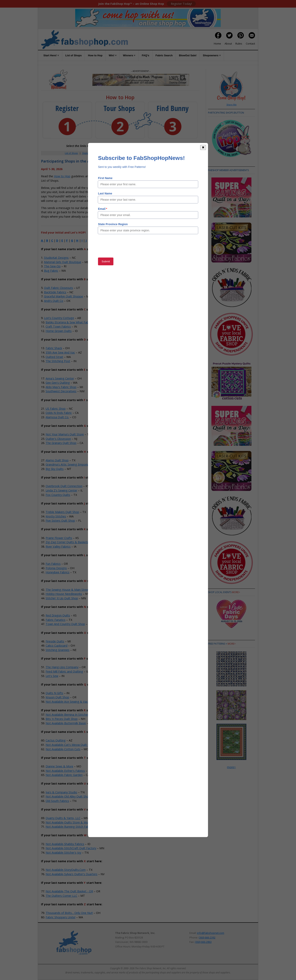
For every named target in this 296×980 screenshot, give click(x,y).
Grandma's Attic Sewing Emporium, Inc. (71, 464)
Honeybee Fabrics (57, 572)
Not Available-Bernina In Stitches (67, 715)
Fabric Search (164, 55)
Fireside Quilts (55, 641)
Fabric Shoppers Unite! (60, 917)
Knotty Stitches (56, 516)
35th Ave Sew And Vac (60, 352)
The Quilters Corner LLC (61, 896)
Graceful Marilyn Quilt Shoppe (63, 296)
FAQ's (145, 55)
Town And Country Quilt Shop (65, 624)
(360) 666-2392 (207, 937)
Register (86, 153)
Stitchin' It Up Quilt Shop (62, 598)
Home (217, 44)
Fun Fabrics (53, 564)
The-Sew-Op (52, 266)
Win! (113, 55)
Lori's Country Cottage (59, 318)
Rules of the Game (108, 176)
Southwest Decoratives (61, 391)
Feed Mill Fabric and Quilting (64, 671)
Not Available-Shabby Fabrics (65, 844)
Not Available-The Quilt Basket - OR (69, 891)
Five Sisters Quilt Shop (60, 521)
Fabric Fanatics (55, 620)
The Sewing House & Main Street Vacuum (73, 590)
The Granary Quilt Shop (61, 443)
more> (236, 592)
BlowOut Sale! (188, 55)
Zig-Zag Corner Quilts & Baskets (67, 542)
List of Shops (73, 55)
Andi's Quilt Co (54, 301)
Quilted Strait (54, 357)
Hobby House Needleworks (64, 594)
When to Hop (168, 153)
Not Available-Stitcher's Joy (63, 853)
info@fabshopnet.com (211, 933)
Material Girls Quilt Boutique (63, 262)
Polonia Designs (56, 568)
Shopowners (212, 55)
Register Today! (181, 4)
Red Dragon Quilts (58, 615)
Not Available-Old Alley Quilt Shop (68, 796)
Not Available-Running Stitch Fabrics (69, 827)
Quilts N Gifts (54, 693)
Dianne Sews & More (59, 766)
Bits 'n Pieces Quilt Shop (62, 719)
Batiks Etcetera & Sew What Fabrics (69, 322)
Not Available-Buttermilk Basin (66, 723)
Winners (129, 55)
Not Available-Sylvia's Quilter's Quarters (71, 874)
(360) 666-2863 (203, 942)
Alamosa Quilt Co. (57, 417)
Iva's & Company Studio (61, 792)
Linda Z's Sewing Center (61, 490)
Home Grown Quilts (59, 331)
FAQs (144, 153)
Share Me (231, 105)
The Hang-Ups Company (62, 667)
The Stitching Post (58, 361)
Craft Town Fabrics (58, 327)
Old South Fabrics (57, 801)
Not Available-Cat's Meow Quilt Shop (70, 745)
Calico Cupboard (56, 646)
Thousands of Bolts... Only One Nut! (69, 913)
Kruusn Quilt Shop (57, 697)
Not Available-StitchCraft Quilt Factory (71, 848)
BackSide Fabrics (55, 292)
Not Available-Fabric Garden (64, 775)
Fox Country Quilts (58, 495)
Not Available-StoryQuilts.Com (66, 870)
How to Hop (95, 55)
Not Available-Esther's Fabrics (65, 771)
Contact (250, 44)
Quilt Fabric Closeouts (58, 288)
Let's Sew (52, 676)
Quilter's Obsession (58, 439)
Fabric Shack (54, 348)
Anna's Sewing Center (60, 378)
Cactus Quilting (56, 740)
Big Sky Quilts (55, 469)
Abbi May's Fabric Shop (61, 387)
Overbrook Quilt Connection (64, 486)
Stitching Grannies (57, 650)
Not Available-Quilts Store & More (68, 822)
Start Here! (51, 55)
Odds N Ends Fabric (59, 413)
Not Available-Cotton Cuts (63, 749)
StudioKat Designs (56, 258)
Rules (239, 44)
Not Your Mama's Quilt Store (65, 434)
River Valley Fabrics (58, 546)
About (228, 44)
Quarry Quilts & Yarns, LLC (63, 818)
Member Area (103, 153)
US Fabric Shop (56, 409)
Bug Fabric (51, 271)
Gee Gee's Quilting (58, 383)
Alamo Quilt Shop (57, 460)
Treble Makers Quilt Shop (62, 512)
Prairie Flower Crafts (59, 538)
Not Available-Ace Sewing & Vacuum (70, 702)
